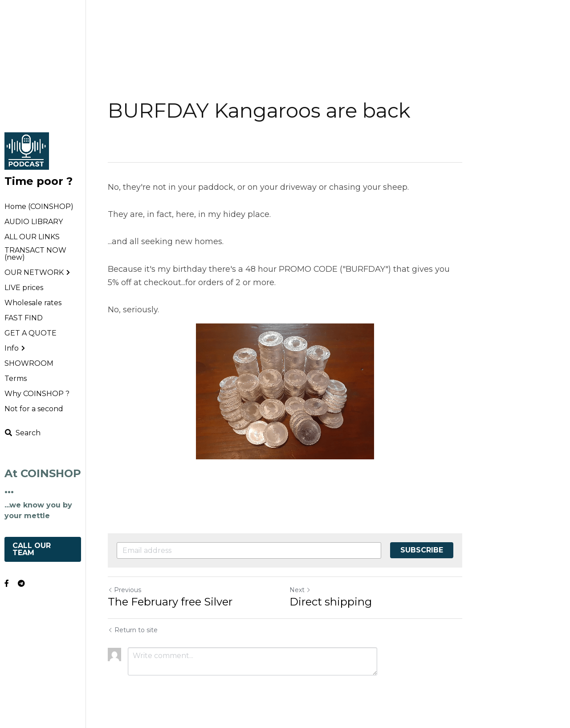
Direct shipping (331, 602)
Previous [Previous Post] (124, 590)
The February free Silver (170, 602)
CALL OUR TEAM (33, 549)
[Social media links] (7, 583)
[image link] (27, 150)
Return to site (133, 630)
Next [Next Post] (300, 590)
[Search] (22, 433)
